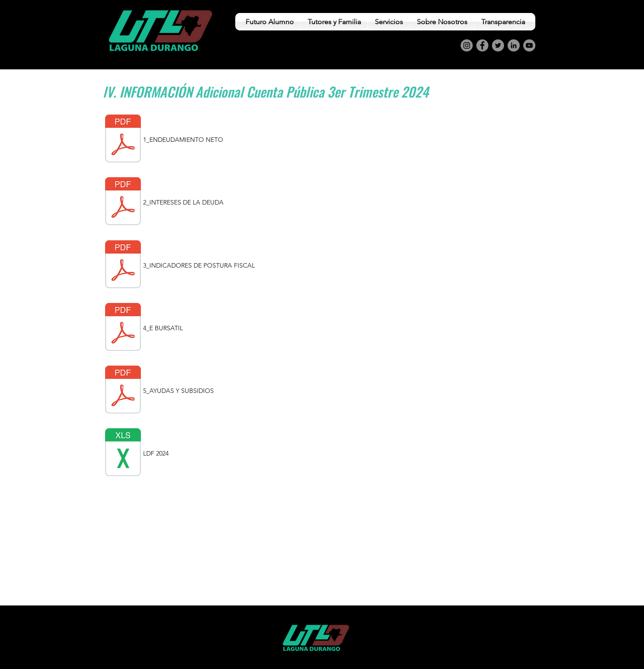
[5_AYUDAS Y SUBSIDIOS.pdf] (123, 391)
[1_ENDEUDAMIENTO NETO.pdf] (123, 140)
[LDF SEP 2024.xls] (123, 453)
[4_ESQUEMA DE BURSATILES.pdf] (123, 328)
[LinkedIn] (514, 45)
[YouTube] (529, 45)
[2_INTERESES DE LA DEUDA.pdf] (123, 202)
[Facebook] (482, 45)
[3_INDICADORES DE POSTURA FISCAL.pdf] (123, 265)
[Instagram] (467, 45)
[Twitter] (498, 45)
